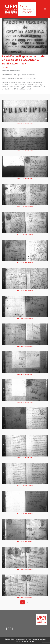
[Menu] (45, 9)
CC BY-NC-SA (29, 641)
